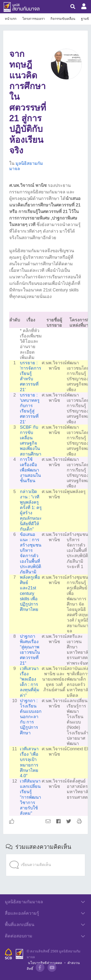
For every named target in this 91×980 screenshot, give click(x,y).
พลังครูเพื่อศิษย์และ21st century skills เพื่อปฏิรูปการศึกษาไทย (30, 593)
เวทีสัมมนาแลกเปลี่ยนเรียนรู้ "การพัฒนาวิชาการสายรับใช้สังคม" (30, 797)
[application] (45, 855)
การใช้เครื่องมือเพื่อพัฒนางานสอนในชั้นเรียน (30, 470)
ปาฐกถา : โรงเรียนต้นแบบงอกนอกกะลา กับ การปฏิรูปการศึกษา (31, 717)
